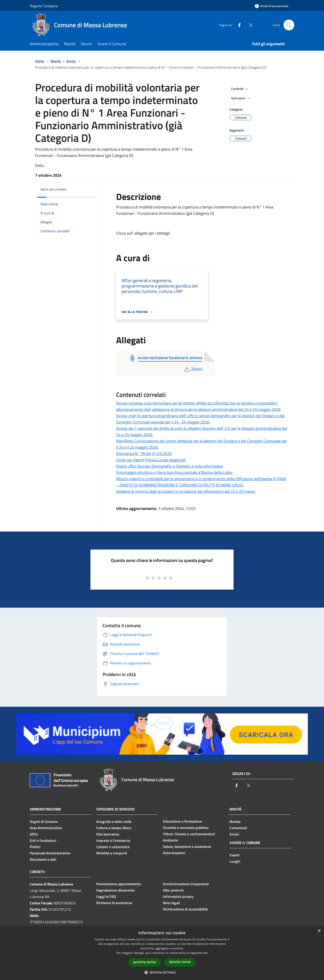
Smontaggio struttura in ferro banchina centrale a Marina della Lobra (174, 472)
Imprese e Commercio (113, 840)
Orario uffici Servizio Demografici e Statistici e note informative (170, 466)
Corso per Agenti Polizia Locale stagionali (151, 460)
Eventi (234, 855)
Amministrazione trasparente (186, 884)
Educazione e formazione (182, 821)
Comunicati (238, 828)
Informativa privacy (178, 896)
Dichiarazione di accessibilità (185, 909)
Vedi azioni (241, 98)
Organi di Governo (44, 822)
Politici (35, 847)
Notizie (235, 822)
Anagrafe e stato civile (114, 822)
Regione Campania (44, 6)
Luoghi (235, 861)
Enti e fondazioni (43, 840)
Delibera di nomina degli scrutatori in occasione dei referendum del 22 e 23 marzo (186, 491)
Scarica (193, 369)
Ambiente (170, 840)
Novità (56, 61)
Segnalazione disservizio (116, 890)
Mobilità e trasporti (112, 853)
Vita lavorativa (108, 834)
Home (40, 61)
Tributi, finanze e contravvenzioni (189, 834)
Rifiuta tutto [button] (180, 962)
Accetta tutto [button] (145, 962)
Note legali (171, 903)
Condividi (240, 89)
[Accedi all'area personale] (272, 6)
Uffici (34, 834)
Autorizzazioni (174, 853)
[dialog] (162, 953)
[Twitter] (249, 25)
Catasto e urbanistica (113, 847)
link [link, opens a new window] (205, 953)
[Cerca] (289, 25)
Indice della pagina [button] (53, 189)
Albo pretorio (173, 890)
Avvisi (71, 61)
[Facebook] (238, 25)
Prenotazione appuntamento (119, 884)
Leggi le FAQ (106, 896)
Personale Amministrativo (50, 853)
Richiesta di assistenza (114, 903)
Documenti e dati (43, 859)
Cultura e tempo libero (114, 828)
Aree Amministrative (46, 828)
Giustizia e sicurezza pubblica (186, 828)
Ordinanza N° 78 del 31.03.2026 (144, 454)
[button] (162, 972)
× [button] (319, 931)
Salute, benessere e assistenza (187, 846)
